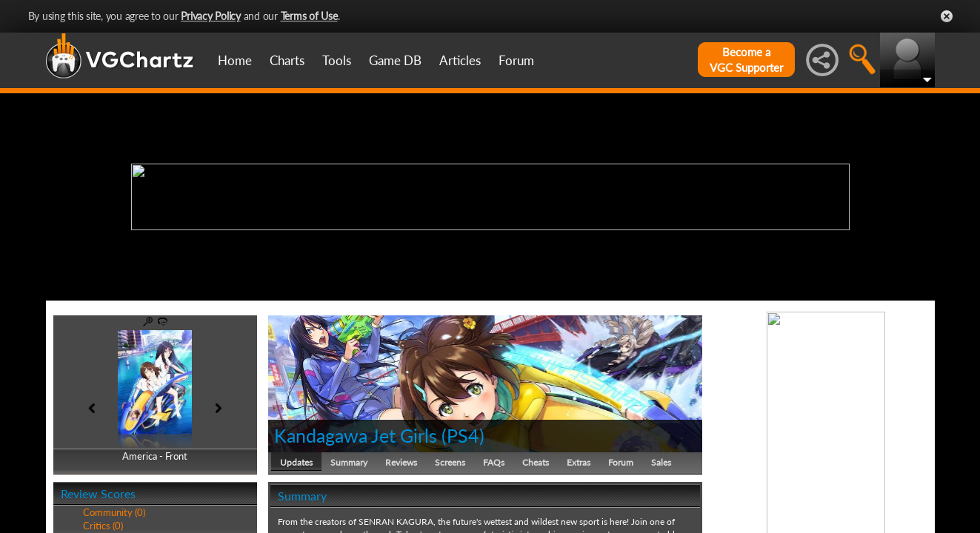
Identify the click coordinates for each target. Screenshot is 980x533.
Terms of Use (309, 16)
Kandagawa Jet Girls (356, 435)
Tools (337, 60)
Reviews (401, 462)
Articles (460, 60)
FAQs (494, 462)
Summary (349, 462)
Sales (661, 462)
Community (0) (114, 512)
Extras (579, 462)
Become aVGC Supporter (746, 60)
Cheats (536, 462)
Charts (287, 60)
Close (947, 16)
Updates (296, 462)
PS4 (463, 435)
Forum (516, 60)
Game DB (395, 60)
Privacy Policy (211, 16)
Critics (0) (103, 526)
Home (235, 60)
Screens (450, 462)
